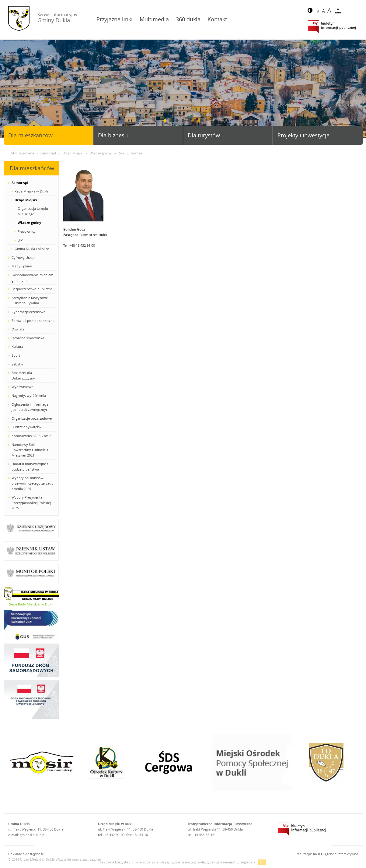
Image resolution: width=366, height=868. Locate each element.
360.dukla (188, 19)
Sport (16, 355)
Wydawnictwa (23, 387)
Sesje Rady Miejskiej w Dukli (31, 604)
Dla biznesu (113, 135)
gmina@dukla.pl (33, 835)
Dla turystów (204, 135)
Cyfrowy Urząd (23, 258)
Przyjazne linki (115, 19)
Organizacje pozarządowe (32, 418)
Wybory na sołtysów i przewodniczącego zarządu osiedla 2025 (33, 483)
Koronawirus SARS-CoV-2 (31, 436)
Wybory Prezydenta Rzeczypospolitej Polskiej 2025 (31, 503)
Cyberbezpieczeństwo (29, 312)
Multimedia (154, 19)
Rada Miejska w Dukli (31, 191)
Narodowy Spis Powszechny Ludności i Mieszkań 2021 (30, 450)
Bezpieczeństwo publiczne (32, 289)
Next (359, 89)
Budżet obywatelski (27, 427)
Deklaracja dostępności (26, 854)
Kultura (17, 346)
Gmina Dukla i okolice (32, 249)
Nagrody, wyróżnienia (29, 395)
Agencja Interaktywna (335, 854)
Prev (7, 89)
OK (262, 862)
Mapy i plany (22, 266)
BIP (20, 240)
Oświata (18, 329)
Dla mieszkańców (30, 135)
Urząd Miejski (26, 200)
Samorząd (20, 183)
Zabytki (17, 364)
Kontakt (217, 19)
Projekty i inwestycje (303, 135)
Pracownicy (27, 231)
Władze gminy (29, 222)
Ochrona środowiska (28, 338)
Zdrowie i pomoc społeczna (33, 321)
